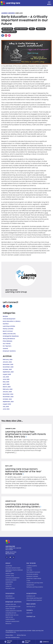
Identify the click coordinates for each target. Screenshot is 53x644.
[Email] (9, 35)
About (8, 563)
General (5, 349)
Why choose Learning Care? (34, 598)
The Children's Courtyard (33, 572)
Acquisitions (32, 593)
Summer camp (10, 576)
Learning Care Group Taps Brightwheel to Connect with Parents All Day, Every (26, 434)
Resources (8, 624)
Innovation (10, 593)
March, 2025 (7, 387)
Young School (30, 585)
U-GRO (28, 581)
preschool (41, 29)
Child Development (9, 319)
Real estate (31, 604)
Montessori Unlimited (32, 576)
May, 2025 (6, 382)
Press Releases (8, 341)
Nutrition (6, 324)
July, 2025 (6, 377)
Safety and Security (9, 334)
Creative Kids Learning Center (35, 583)
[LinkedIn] (11, 306)
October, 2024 (7, 399)
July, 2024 (6, 407)
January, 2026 (7, 362)
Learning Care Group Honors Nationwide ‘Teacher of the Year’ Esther (23, 472)
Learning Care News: (8, 13)
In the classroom (10, 598)
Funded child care (11, 604)
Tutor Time (29, 570)
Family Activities (8, 329)
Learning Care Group (16, 292)
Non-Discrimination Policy (13, 638)
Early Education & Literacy (12, 321)
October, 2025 (7, 369)
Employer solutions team (12, 621)
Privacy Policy (9, 635)
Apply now (29, 613)
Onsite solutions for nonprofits (14, 611)
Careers (30, 610)
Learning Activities (9, 326)
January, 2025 (7, 392)
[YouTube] (8, 306)
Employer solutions (14, 602)
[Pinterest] (6, 35)
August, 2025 (7, 374)
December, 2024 (8, 394)
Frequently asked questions (34, 600)
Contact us (8, 586)
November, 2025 (8, 367)
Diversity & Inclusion (11, 580)
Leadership (9, 566)
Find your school (10, 588)
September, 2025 (8, 372)
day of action (7, 29)
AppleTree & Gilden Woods (34, 579)
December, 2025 (8, 364)
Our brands (31, 563)
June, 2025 (6, 379)
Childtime (29, 568)
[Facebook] (3, 35)
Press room (9, 584)
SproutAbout (9, 596)
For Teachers (7, 346)
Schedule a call (31, 596)
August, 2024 (7, 404)
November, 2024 (8, 397)
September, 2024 (8, 402)
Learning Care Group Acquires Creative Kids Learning (23, 505)
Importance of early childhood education (14, 571)
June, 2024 (6, 409)
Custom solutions (10, 619)
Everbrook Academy (32, 574)
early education (21, 29)
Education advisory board (13, 568)
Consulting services (11, 613)
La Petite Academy (32, 566)
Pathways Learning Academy (35, 587)
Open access (9, 617)
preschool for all (9, 32)
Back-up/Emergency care (13, 607)
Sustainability (9, 582)
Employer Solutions (9, 351)
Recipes (5, 316)
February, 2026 (8, 360)
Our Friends (7, 344)
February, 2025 (8, 389)
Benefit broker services (12, 615)
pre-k (32, 29)
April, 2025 (6, 384)
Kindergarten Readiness (11, 336)
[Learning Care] (6, 3)
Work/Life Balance (9, 339)
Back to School (8, 331)
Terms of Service (21, 635)
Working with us (31, 607)
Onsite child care (10, 609)
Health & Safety (10, 574)
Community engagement (12, 578)
